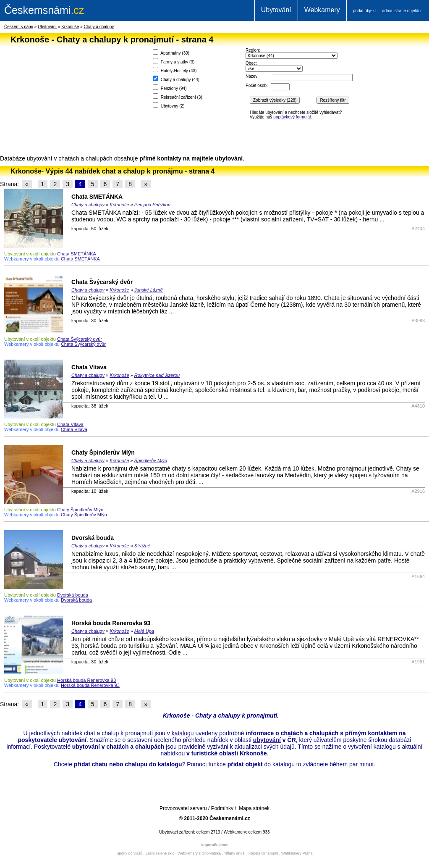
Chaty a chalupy (99, 27)
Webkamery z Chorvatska (199, 853)
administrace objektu (401, 11)
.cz (44, 10)
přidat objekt (364, 11)
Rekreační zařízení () (178, 96)
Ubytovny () (169, 105)
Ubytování (276, 10)
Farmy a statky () (174, 61)
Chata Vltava (89, 367)
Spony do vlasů (130, 853)
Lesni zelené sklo (160, 853)
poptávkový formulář (292, 117)
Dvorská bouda (93, 538)
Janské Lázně (149, 290)
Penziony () (170, 88)
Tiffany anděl (234, 853)
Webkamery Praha (297, 853)
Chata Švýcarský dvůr (102, 282)
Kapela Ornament (263, 853)
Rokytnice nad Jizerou (157, 375)
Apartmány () (171, 52)
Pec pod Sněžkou (152, 205)
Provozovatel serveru (183, 808)
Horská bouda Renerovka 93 (111, 623)
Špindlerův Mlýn (151, 460)
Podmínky (222, 808)
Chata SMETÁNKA (97, 197)
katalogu (183, 733)
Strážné (142, 546)
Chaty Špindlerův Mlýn (103, 452)
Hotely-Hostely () (175, 70)
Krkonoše (70, 27)
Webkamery (322, 10)
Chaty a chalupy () (176, 79)
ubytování (267, 740)
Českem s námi (19, 27)
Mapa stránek (254, 808)
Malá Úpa (144, 631)
